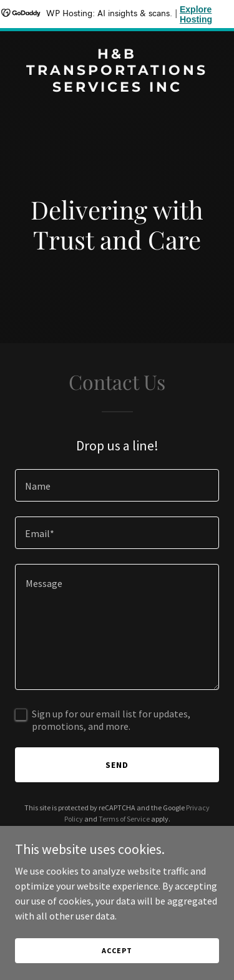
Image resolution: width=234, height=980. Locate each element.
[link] (117, 88)
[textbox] (117, 485)
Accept (117, 967)
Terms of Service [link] (124, 819)
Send (117, 765)
